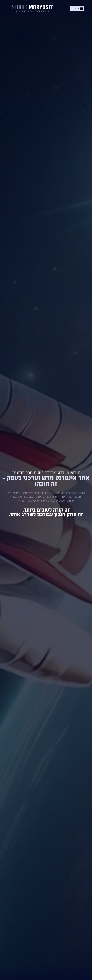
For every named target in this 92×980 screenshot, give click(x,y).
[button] (77, 8)
